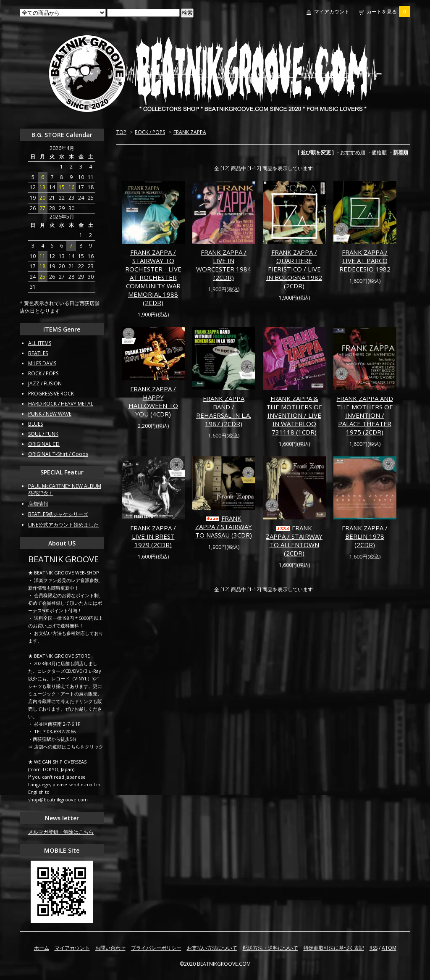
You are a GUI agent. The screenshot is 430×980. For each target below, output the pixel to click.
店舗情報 (38, 504)
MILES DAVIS (42, 363)
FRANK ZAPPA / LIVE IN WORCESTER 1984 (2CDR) (224, 265)
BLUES (35, 424)
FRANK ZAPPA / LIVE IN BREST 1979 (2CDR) (153, 536)
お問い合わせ (110, 948)
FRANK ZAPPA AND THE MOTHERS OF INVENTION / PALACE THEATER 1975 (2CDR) (365, 415)
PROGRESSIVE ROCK (51, 394)
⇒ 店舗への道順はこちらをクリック (66, 747)
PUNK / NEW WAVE (50, 414)
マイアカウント (332, 12)
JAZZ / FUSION (45, 383)
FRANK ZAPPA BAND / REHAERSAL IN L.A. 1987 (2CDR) (224, 411)
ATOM (389, 948)
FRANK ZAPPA (190, 132)
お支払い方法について (212, 948)
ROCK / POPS (150, 132)
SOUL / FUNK (43, 434)
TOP (121, 132)
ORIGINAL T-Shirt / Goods (58, 454)
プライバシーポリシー (156, 948)
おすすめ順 (353, 152)
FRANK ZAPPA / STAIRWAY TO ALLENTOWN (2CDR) (294, 540)
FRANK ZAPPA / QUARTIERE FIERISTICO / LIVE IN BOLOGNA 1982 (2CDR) (294, 269)
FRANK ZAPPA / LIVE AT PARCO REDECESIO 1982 (365, 261)
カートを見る (388, 12)
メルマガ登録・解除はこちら (61, 832)
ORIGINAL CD (44, 444)
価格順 (379, 152)
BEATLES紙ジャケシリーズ (58, 514)
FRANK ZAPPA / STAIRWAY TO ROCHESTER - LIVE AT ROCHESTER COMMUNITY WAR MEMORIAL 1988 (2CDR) (153, 277)
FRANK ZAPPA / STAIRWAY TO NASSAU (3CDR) (224, 527)
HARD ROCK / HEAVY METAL (61, 404)
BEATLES (38, 353)
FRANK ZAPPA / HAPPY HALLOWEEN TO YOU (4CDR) (153, 401)
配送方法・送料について (270, 948)
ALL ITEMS (40, 343)
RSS (374, 948)
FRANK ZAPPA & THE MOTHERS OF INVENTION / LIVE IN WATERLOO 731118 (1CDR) (294, 415)
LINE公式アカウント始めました (63, 525)
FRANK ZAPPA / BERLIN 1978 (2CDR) (365, 536)
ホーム (42, 948)
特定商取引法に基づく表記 (334, 948)
